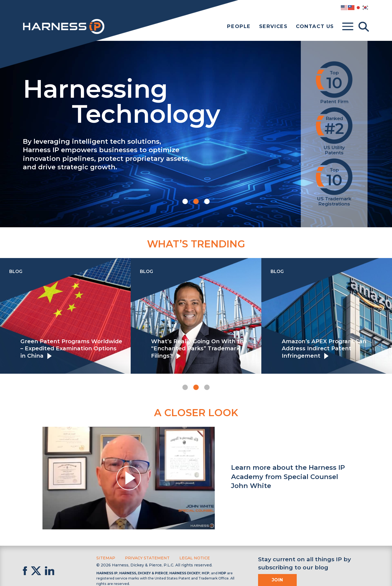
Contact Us (315, 26)
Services (273, 26)
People (239, 26)
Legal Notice (195, 558)
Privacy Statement (147, 558)
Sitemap (106, 558)
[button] (185, 201)
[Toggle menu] (348, 27)
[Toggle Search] (364, 27)
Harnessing (152, 100)
